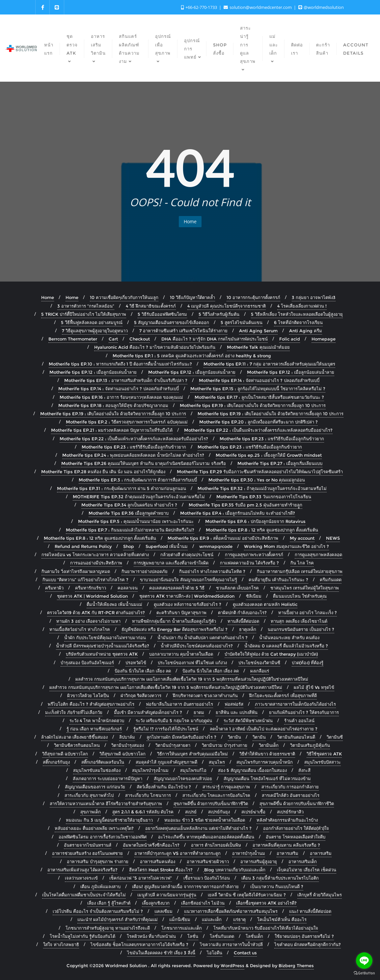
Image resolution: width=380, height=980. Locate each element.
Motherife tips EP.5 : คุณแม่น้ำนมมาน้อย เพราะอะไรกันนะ (136, 521)
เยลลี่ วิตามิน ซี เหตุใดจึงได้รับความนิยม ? (247, 895)
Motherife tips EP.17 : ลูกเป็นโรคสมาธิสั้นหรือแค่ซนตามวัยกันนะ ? (259, 397)
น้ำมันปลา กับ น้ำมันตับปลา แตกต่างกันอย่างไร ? (203, 638)
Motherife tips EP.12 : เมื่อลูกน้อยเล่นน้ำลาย (93, 372)
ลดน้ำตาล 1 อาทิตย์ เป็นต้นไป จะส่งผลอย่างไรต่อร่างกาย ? (264, 729)
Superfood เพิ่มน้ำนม (167, 546)
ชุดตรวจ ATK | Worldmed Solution (92, 596)
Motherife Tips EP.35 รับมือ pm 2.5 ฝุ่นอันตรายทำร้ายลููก (245, 505)
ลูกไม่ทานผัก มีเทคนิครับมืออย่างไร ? (181, 737)
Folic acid (290, 339)
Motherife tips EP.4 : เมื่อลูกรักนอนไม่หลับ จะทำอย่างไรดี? (238, 513)
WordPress (232, 966)
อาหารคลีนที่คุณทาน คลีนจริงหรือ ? (286, 845)
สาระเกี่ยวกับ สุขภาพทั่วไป (89, 795)
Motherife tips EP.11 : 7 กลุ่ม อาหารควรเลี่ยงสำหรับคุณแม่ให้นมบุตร (269, 364)
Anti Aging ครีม (306, 331)
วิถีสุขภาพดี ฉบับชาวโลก (122, 754)
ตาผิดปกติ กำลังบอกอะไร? (242, 612)
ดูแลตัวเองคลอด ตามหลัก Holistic (265, 604)
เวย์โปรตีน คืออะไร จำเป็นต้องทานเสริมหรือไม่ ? (98, 911)
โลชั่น (193, 936)
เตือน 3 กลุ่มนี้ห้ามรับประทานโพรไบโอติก (280, 878)
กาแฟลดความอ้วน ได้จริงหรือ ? (249, 563)
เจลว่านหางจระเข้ (81, 878)
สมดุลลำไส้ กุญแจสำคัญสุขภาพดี (166, 762)
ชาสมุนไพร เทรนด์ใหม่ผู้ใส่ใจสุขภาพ (305, 588)
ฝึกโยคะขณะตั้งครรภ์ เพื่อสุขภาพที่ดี (283, 695)
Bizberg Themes (296, 966)
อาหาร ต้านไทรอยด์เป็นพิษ (216, 845)
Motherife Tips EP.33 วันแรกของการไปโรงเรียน (264, 497)
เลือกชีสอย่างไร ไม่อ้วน (203, 903)
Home (190, 221)
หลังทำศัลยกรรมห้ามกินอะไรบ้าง (287, 820)
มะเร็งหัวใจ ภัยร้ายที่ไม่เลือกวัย (74, 712)
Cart (113, 339)
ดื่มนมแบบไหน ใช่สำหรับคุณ (300, 596)
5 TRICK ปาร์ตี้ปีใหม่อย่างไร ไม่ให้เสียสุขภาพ (84, 314)
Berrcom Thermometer (73, 339)
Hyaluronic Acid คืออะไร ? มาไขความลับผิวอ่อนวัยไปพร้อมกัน (155, 347)
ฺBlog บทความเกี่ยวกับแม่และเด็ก (235, 870)
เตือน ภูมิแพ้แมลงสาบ (100, 886)
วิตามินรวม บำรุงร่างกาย (225, 745)
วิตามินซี (335, 737)
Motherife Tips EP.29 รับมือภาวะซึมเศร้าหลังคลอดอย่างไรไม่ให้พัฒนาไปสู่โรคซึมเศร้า (260, 472)
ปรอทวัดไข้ (136, 663)
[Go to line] (364, 961)
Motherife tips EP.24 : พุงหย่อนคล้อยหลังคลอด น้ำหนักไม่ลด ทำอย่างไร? (133, 455)
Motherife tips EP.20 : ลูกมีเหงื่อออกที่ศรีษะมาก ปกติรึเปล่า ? (258, 422)
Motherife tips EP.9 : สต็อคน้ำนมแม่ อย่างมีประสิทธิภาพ (223, 538)
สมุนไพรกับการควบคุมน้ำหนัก (265, 762)
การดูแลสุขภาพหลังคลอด (318, 555)
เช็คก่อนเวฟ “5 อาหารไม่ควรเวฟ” (141, 878)
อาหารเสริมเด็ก (303, 861)
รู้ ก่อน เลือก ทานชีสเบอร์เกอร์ (94, 729)
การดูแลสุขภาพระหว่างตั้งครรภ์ (254, 555)
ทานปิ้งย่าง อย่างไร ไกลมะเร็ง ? (308, 612)
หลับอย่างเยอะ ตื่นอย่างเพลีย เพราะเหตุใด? (94, 828)
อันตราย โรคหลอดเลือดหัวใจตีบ (296, 837)
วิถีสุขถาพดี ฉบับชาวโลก (65, 754)
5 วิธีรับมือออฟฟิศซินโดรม (162, 314)
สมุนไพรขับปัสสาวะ (323, 762)
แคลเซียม (163, 911)
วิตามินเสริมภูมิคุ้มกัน (310, 745)
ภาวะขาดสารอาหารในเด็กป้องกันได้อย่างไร (295, 704)
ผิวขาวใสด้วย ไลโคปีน (88, 695)
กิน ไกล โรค (302, 563)
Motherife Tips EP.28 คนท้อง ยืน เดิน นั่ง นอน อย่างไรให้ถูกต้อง (103, 472)
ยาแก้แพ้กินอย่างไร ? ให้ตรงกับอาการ (304, 712)
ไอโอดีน (215, 953)
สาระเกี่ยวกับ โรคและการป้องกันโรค (216, 795)
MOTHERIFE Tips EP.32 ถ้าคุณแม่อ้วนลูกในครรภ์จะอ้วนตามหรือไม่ (139, 497)
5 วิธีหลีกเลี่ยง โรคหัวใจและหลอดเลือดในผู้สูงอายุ (297, 314)
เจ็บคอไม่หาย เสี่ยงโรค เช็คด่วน (307, 870)
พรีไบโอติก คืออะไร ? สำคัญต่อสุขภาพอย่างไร (91, 704)
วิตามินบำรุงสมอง (128, 745)
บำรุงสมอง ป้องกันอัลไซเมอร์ (87, 663)
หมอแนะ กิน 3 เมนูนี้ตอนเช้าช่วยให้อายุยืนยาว (109, 820)
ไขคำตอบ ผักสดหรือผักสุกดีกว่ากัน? (308, 944)
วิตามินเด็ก (269, 745)
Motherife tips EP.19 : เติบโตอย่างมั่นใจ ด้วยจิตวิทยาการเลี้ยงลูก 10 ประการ (253, 405)
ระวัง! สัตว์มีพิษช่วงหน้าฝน (248, 721)
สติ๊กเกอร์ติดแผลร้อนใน (103, 762)
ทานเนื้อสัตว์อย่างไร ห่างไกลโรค (80, 629)
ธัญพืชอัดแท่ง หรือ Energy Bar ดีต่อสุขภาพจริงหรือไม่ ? (175, 629)
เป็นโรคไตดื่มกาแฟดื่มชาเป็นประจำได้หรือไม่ (84, 895)
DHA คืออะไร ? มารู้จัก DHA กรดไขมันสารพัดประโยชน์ (215, 339)
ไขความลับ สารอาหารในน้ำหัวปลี (231, 944)
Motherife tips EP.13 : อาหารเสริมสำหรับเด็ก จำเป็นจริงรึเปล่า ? (126, 380)
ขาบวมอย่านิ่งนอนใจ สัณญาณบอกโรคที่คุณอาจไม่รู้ (189, 580)
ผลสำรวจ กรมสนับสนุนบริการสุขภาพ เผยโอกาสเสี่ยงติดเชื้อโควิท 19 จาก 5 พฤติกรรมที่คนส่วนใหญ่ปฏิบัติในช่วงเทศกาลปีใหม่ (192, 679)
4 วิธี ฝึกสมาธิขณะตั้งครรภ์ (151, 306)
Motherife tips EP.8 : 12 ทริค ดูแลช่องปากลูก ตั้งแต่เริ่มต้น (262, 530)
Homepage (324, 339)
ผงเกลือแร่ (260, 671)
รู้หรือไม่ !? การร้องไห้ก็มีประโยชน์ (166, 729)
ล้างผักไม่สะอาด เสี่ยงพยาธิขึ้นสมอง (74, 737)
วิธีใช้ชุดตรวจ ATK (324, 754)
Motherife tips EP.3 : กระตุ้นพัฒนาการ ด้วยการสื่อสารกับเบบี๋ (138, 480)
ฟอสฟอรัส (234, 704)
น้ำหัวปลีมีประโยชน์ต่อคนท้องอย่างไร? (197, 646)
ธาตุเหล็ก (248, 629)
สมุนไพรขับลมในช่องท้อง (97, 770)
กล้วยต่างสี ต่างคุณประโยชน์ (187, 555)
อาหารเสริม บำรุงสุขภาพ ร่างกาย (98, 861)
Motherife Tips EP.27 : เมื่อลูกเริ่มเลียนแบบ (280, 463)
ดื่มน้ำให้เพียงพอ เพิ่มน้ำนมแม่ (114, 604)
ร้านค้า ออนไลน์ (299, 721)
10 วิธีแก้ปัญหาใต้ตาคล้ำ (192, 297)
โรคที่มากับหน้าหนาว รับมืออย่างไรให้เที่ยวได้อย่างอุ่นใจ (266, 928)
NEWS (333, 538)
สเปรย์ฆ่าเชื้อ (253, 812)
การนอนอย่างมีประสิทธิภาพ (96, 563)
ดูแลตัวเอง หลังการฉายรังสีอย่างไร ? (188, 604)
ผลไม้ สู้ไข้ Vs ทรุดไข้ (314, 687)
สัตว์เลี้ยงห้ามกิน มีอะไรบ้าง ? (164, 787)
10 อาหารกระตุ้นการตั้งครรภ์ (253, 297)
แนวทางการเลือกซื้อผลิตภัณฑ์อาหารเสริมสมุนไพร (231, 911)
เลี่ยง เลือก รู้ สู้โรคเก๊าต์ (109, 903)
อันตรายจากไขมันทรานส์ (88, 845)
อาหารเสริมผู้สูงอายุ (259, 861)
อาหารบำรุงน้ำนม (249, 853)
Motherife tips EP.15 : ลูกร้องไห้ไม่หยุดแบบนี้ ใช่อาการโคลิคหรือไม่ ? (258, 389)
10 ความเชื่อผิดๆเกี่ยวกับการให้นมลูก (124, 297)
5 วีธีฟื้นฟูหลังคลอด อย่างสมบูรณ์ (92, 322)
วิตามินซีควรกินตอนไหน (77, 745)
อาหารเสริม (287, 853)
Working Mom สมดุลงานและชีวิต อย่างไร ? (286, 546)
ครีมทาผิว (54, 588)
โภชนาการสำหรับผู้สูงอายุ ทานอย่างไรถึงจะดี (108, 928)
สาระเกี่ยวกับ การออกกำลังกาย (290, 787)
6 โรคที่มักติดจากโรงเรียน (298, 322)
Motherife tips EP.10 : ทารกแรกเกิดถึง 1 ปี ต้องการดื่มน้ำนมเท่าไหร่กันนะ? (120, 364)
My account (302, 538)
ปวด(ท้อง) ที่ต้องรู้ (308, 663)
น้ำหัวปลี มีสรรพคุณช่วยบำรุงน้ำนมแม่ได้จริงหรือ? (103, 646)
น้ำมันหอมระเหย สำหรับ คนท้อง (289, 638)
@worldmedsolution (321, 7)
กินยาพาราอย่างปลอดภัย (145, 571)
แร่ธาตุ (239, 919)
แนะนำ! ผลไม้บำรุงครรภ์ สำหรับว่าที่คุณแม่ (118, 919)
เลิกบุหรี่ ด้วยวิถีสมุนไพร (320, 895)
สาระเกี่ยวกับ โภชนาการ (148, 795)
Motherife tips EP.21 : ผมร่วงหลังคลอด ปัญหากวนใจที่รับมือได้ (112, 430)
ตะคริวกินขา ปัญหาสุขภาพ (181, 612)
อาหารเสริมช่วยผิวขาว (208, 861)
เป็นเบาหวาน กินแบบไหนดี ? (277, 886)
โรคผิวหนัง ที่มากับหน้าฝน (151, 936)
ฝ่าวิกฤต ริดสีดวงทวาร (141, 695)
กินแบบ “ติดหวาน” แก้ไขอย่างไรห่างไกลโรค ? (85, 580)
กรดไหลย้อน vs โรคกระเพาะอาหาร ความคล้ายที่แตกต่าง (95, 555)
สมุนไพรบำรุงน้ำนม (150, 770)
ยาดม (199, 712)
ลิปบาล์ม (127, 737)
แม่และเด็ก (212, 919)
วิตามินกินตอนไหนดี (296, 737)
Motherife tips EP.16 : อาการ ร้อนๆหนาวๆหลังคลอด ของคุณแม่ (121, 397)
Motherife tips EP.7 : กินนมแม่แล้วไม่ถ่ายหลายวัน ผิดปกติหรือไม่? (130, 530)
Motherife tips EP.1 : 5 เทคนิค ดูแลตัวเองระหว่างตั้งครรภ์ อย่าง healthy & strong (192, 356)
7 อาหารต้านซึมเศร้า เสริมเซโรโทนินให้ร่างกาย (183, 331)
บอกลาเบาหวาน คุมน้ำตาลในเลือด (181, 654)
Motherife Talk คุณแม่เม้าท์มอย (258, 347)
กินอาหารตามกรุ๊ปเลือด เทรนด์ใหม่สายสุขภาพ (300, 571)
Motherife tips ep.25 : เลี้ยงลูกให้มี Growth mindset (269, 455)
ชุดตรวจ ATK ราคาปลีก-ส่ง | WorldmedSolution (187, 596)
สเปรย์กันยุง (219, 812)
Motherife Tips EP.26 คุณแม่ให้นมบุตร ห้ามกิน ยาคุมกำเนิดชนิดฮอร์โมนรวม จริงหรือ (144, 463)
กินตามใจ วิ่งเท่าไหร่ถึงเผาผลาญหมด (76, 571)
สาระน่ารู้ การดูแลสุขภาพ (226, 787)
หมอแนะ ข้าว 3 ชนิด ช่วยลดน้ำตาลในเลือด (205, 820)
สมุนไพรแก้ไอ (193, 770)
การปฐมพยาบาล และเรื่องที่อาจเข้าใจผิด (171, 563)
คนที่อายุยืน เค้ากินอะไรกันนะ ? (278, 580)
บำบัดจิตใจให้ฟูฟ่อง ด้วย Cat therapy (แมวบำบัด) (271, 654)
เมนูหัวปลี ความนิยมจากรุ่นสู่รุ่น (167, 895)
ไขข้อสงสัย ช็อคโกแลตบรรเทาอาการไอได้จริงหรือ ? (139, 944)
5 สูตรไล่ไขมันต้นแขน (242, 322)
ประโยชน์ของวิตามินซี (259, 663)
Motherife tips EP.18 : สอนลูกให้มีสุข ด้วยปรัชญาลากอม (113, 405)
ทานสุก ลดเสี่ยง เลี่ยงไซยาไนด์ (299, 621)
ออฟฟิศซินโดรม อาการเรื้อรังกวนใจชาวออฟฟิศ (103, 837)
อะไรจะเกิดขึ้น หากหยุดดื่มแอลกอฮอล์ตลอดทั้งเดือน (206, 837)
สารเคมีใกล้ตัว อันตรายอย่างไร (291, 795)
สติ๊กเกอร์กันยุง (56, 762)
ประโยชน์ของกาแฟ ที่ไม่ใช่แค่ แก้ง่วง (192, 663)
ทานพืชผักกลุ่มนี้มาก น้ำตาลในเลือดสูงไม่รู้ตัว (174, 621)
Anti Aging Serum (258, 331)
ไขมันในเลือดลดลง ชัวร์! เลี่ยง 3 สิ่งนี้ (161, 953)
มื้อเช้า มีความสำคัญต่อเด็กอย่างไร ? (148, 712)
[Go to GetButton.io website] (364, 973)
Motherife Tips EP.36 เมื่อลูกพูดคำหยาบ (129, 513)
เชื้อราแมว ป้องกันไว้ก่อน (207, 878)
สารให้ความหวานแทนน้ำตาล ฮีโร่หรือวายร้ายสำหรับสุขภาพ (106, 803)
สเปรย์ (191, 812)
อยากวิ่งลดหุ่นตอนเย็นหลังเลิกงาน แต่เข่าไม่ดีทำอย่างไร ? (198, 828)
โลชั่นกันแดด (222, 936)
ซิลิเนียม (254, 596)
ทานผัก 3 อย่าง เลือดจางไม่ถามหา (88, 621)
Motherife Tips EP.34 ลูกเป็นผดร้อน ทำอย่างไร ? (129, 505)
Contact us (245, 953)
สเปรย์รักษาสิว (290, 812)
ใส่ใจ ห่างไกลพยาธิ (61, 944)
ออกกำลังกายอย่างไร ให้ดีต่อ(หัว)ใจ (296, 828)
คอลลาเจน (128, 588)
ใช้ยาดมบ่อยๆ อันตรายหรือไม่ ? (304, 936)
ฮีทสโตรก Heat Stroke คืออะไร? (161, 870)
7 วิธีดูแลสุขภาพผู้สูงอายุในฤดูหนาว (95, 331)
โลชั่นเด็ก (254, 936)
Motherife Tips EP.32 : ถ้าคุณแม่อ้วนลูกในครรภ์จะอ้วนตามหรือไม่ (262, 488)
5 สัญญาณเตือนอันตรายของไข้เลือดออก (172, 322)
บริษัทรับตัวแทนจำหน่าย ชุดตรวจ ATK (102, 654)
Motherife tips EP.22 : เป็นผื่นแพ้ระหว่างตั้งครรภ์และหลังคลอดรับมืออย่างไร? (258, 430)
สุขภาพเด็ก (91, 812)
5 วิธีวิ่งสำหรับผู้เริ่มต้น (219, 314)
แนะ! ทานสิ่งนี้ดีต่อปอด (310, 911)
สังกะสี (304, 770)
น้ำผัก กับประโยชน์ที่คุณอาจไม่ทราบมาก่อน (105, 638)
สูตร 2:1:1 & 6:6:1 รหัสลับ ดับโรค (143, 812)
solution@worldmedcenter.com (258, 7)
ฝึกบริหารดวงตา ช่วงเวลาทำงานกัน (205, 695)
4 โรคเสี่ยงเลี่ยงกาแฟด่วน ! (302, 306)
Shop (129, 546)
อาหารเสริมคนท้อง (158, 861)
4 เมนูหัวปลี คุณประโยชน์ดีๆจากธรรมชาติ (227, 306)
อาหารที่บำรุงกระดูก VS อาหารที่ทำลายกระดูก (177, 853)
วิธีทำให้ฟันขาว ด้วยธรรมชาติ (267, 754)
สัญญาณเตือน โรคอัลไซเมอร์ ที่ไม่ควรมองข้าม (267, 778)
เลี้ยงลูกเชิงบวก (156, 903)
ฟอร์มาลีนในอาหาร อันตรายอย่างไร (179, 704)
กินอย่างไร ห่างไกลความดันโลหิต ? (212, 571)
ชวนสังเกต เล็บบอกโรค (237, 588)
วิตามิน (234, 737)
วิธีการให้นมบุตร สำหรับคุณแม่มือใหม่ (192, 754)
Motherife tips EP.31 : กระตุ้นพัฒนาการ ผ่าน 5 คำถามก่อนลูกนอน (122, 488)
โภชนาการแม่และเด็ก (182, 928)
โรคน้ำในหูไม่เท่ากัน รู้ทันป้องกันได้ (82, 936)
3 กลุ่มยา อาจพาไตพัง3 (314, 297)
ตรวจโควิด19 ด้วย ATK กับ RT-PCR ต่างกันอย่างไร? (96, 612)
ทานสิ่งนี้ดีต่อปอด (243, 621)
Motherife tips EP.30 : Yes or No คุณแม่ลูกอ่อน (257, 480)
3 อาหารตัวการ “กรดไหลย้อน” (86, 306)
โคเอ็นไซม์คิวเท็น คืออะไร (282, 919)
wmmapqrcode (216, 546)
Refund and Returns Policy (83, 546)
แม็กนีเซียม (180, 919)
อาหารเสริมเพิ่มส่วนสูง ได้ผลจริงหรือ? (82, 870)
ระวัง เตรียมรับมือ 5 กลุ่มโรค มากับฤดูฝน (174, 721)
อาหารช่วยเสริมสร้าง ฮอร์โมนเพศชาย (87, 853)
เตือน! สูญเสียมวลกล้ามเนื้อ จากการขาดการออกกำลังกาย (185, 886)
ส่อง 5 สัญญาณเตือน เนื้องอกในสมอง (252, 770)
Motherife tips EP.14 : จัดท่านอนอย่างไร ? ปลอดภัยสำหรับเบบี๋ (259, 380)
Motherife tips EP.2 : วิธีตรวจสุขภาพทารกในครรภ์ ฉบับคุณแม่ (127, 422)
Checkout (140, 339)
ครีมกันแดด (331, 580)
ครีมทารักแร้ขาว (91, 588)
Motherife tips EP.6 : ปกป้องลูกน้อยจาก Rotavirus (255, 521)
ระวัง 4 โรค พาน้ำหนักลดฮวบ (97, 721)
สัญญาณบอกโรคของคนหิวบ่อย (183, 778)
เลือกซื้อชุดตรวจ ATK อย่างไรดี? (266, 903)
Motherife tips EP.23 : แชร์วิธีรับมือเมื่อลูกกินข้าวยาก (272, 439)
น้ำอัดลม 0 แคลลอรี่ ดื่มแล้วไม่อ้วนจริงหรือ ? (286, 646)
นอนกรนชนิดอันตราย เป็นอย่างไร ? (301, 629)
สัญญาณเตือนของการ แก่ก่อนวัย (95, 787)
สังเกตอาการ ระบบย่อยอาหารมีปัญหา (108, 778)
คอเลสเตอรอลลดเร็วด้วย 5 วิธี (177, 588)
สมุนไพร (217, 762)
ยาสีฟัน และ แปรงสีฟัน (237, 712)
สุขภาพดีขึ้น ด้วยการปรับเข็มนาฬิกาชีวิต (211, 803)
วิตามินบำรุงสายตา (173, 745)
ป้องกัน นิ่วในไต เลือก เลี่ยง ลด (143, 671)
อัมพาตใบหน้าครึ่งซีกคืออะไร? (151, 845)
